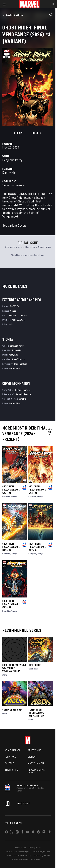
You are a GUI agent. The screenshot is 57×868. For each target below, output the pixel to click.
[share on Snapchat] (33, 833)
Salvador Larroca (14, 185)
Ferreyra (14, 496)
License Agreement (42, 855)
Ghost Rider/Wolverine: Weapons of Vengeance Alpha (15, 668)
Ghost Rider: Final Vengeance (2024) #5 (37, 490)
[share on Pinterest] (39, 833)
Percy (4, 496)
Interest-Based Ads (20, 859)
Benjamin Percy (12, 160)
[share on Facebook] (6, 833)
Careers (9, 763)
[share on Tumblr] (22, 833)
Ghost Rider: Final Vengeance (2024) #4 (11, 547)
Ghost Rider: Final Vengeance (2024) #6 (11, 490)
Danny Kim (9, 172)
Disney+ (32, 757)
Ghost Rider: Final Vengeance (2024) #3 (37, 547)
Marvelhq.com (36, 763)
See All (50, 432)
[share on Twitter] (12, 833)
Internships (12, 770)
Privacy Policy (35, 848)
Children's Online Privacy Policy (18, 855)
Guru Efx (22, 399)
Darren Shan (15, 368)
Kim (9, 496)
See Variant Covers (14, 225)
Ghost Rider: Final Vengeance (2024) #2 (11, 604)
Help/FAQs (10, 757)
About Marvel (12, 750)
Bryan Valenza (18, 359)
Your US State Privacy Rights (18, 852)
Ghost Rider (35, 665)
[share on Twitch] (44, 833)
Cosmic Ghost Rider (12, 710)
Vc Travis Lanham (19, 364)
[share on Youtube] (28, 833)
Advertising (35, 750)
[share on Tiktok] (49, 833)
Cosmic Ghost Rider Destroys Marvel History (36, 713)
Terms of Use (20, 848)
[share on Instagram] (17, 833)
